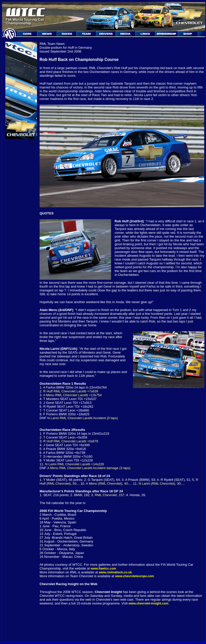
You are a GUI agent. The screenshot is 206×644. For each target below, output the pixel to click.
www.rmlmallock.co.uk (115, 572)
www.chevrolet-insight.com (149, 603)
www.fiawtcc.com (103, 569)
